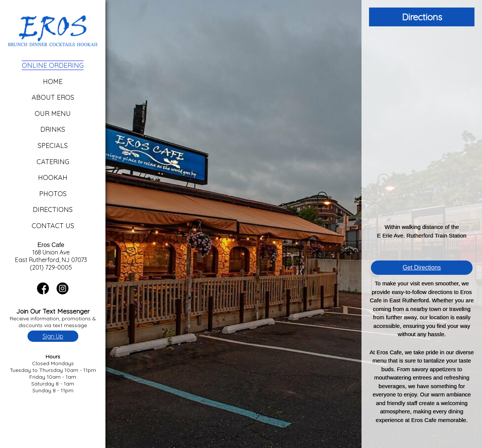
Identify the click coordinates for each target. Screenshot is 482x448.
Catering (53, 162)
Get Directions (422, 267)
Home (53, 82)
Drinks (53, 129)
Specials (53, 146)
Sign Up (53, 336)
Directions (53, 210)
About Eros (53, 97)
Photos (53, 194)
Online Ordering (53, 65)
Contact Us (53, 226)
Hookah (53, 178)
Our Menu (53, 114)
